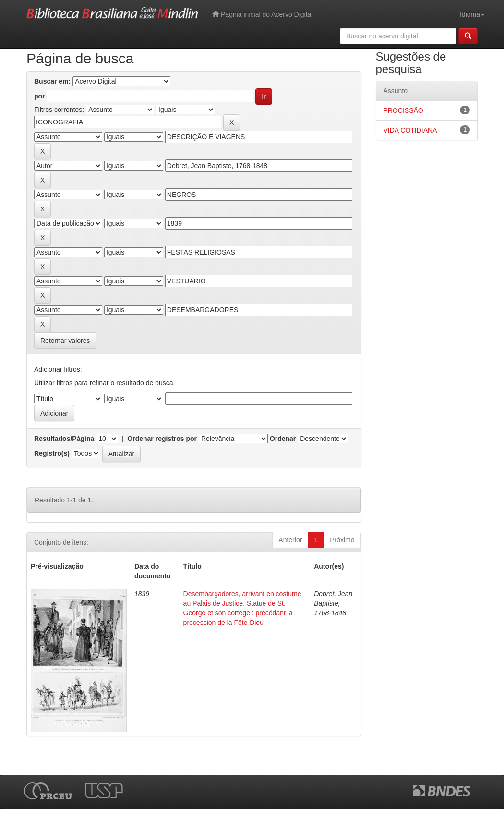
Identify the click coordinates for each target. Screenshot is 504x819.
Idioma (472, 14)
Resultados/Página (64, 439)
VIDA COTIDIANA (410, 130)
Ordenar (283, 439)
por (40, 96)
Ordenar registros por (162, 439)
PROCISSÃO (403, 110)
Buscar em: (52, 81)
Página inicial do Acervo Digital (262, 14)
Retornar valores (65, 341)
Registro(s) (52, 453)
